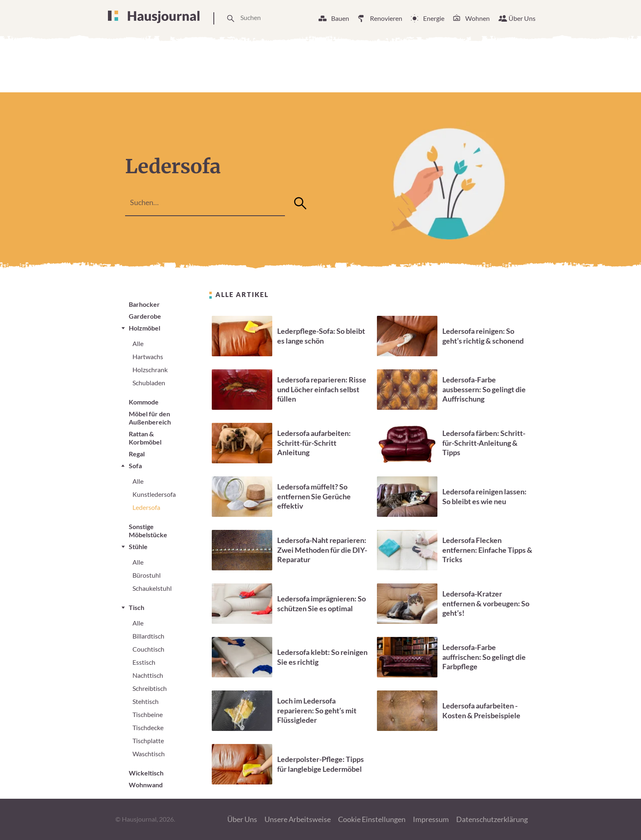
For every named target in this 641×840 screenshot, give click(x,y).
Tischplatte (148, 741)
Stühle (138, 546)
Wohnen (477, 18)
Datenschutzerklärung (492, 819)
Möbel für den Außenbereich (150, 418)
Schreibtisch (150, 688)
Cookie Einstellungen (372, 819)
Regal (137, 454)
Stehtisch (146, 701)
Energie (434, 18)
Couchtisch (148, 649)
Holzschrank (150, 370)
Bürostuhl (147, 575)
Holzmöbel (145, 328)
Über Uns (522, 18)
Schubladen (149, 383)
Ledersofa (146, 507)
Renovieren (386, 18)
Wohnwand (146, 785)
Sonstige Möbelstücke (148, 531)
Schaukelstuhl (152, 588)
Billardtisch (148, 636)
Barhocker (144, 304)
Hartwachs (148, 356)
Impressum (431, 819)
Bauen (340, 18)
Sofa (135, 466)
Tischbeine (148, 714)
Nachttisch (148, 675)
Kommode (144, 402)
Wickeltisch (146, 773)
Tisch (137, 607)
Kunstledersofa (154, 494)
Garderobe (145, 316)
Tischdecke (148, 727)
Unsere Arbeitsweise (298, 819)
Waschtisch (149, 754)
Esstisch (144, 662)
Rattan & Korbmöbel (145, 438)
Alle (138, 343)
